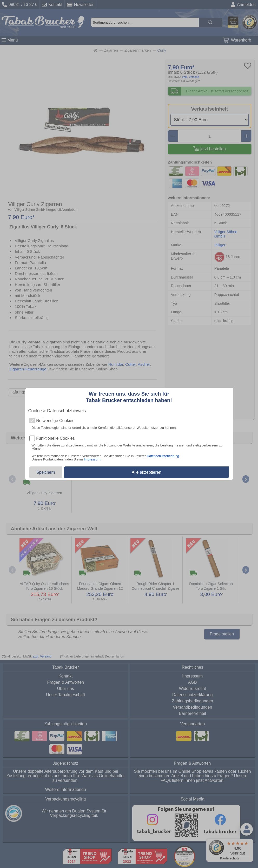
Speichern (46, 472)
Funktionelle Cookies (55, 438)
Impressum (92, 459)
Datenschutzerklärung (163, 456)
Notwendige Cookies (55, 421)
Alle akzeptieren (147, 472)
